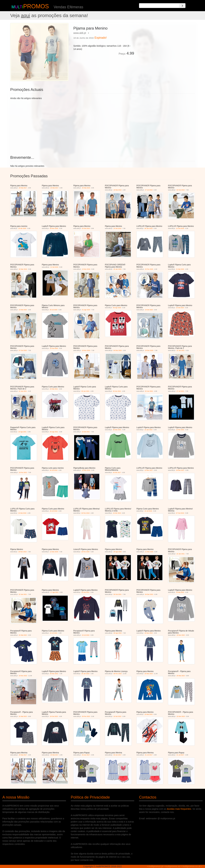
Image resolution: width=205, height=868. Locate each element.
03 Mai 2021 (54, 389)
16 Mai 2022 (180, 592)
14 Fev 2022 (180, 430)
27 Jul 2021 (180, 391)
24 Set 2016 (117, 228)
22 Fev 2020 (149, 269)
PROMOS (36, 6)
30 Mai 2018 (86, 188)
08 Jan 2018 (149, 228)
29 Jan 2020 (118, 269)
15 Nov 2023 (181, 716)
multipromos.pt (156, 866)
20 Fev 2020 (86, 552)
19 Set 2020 (149, 310)
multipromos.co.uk (192, 866)
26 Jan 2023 (86, 674)
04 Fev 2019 (86, 513)
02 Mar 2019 (23, 269)
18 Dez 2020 (149, 350)
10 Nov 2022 (149, 633)
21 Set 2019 (54, 267)
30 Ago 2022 (118, 633)
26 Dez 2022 (54, 674)
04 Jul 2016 (54, 470)
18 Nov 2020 (86, 350)
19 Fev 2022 (23, 472)
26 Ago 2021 (54, 432)
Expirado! (101, 38)
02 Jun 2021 (149, 391)
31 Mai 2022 (23, 635)
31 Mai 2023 (23, 716)
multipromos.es (173, 866)
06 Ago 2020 (117, 308)
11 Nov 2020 (149, 552)
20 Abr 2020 (22, 228)
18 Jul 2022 (54, 633)
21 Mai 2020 (180, 269)
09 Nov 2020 (54, 228)
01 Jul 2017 (149, 755)
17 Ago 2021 (55, 592)
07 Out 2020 (23, 350)
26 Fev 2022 (86, 716)
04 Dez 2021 (149, 594)
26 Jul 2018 (54, 511)
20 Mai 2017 (23, 188)
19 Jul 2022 (86, 635)
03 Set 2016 (86, 228)
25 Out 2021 (86, 592)
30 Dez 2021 (117, 430)
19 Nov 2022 (181, 635)
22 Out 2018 (180, 228)
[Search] (182, 6)
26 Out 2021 (118, 594)
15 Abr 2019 (117, 513)
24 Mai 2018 (22, 513)
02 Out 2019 (181, 190)
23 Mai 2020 (23, 310)
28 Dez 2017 (180, 470)
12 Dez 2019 (54, 552)
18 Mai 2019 (118, 190)
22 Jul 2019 (148, 511)
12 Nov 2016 (86, 470)
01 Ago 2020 (86, 310)
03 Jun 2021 (86, 391)
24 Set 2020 (180, 308)
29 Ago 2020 (118, 552)
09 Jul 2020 (54, 310)
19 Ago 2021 (23, 432)
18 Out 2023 (54, 716)
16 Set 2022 (117, 716)
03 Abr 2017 (117, 472)
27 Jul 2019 (149, 190)
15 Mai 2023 (149, 714)
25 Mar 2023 (181, 676)
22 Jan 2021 (181, 350)
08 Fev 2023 (118, 674)
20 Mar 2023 (149, 674)
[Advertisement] (166, 45)
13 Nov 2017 (149, 470)
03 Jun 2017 (86, 755)
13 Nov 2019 (86, 269)
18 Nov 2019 (23, 552)
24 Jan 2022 (149, 430)
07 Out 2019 (180, 513)
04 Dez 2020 (118, 350)
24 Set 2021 (86, 432)
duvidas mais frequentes (179, 809)
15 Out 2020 (54, 348)
